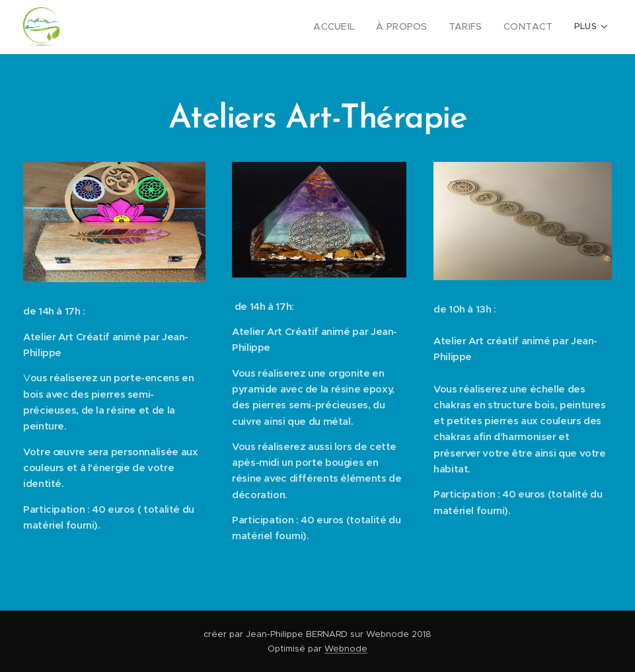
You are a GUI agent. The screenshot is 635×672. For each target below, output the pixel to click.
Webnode (346, 649)
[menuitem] (350, 27)
